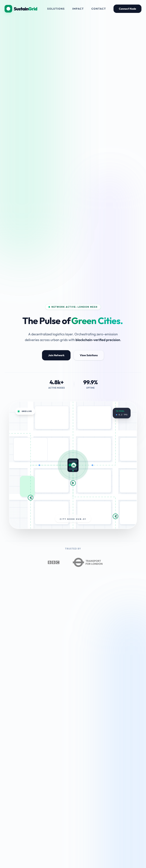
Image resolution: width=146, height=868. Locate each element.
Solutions (56, 9)
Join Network (56, 355)
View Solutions (89, 355)
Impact (78, 9)
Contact (99, 9)
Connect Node (127, 9)
